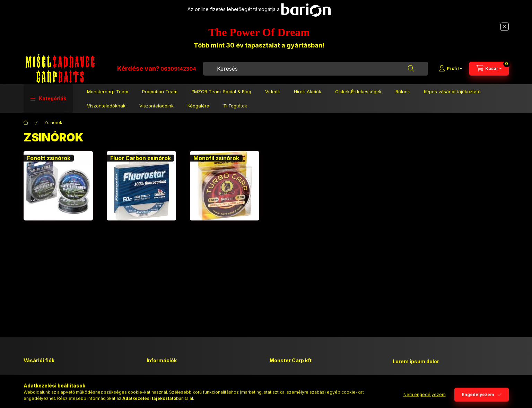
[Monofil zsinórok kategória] (225, 186)
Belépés (32, 378)
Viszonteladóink (156, 106)
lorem (399, 379)
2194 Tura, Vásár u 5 (300, 378)
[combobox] (316, 69)
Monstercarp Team (108, 92)
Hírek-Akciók (308, 92)
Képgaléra (198, 106)
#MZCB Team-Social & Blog (221, 92)
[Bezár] (505, 27)
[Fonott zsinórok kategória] (58, 186)
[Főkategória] (26, 123)
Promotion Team (160, 92)
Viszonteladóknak (106, 106)
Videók (273, 92)
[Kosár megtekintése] (489, 69)
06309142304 (178, 69)
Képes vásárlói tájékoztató (452, 92)
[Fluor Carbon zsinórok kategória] (141, 186)
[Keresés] (411, 69)
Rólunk (403, 92)
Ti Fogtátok (235, 106)
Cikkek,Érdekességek (358, 92)
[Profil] (450, 69)
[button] (48, 98)
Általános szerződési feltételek (180, 378)
